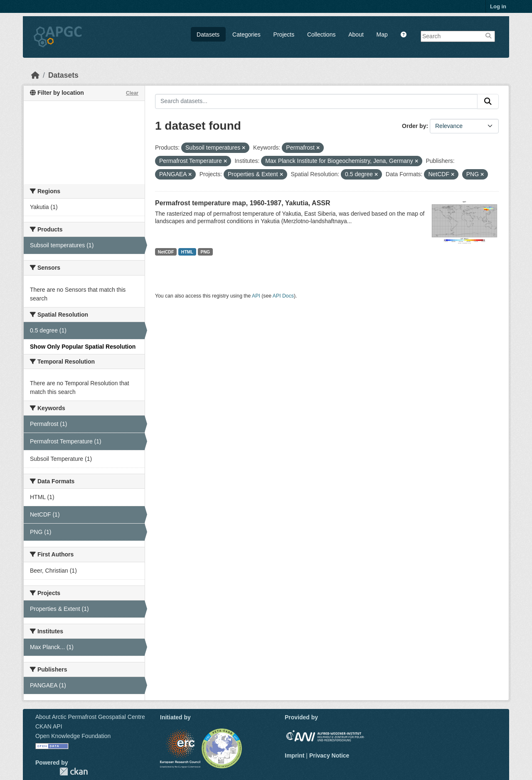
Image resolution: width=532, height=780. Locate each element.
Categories (246, 34)
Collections (321, 34)
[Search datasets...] (316, 101)
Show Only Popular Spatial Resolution (83, 347)
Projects (284, 34)
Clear (132, 93)
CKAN (74, 771)
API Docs (283, 296)
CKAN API (49, 726)
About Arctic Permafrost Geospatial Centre (90, 717)
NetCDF (166, 252)
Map (382, 34)
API (256, 296)
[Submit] (488, 101)
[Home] (35, 75)
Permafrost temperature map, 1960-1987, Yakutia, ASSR (243, 203)
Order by (414, 126)
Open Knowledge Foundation (73, 736)
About (356, 34)
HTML (187, 252)
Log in (498, 6)
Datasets (208, 34)
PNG (206, 252)
